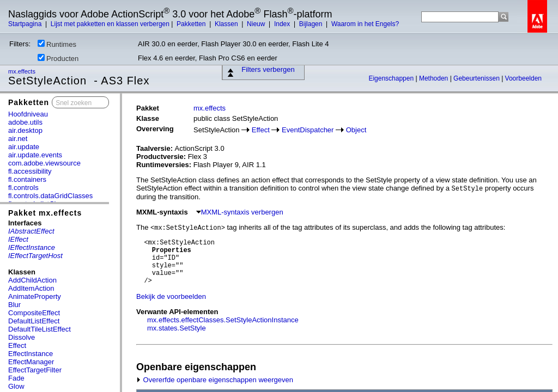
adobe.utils (25, 122)
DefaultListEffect (34, 321)
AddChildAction (32, 280)
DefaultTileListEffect (40, 329)
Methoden (435, 78)
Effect (17, 345)
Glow (16, 386)
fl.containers (27, 179)
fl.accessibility (30, 171)
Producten (58, 58)
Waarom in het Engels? (365, 24)
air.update (24, 147)
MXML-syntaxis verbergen (240, 212)
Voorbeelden (523, 78)
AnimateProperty (35, 296)
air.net (18, 139)
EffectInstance (31, 354)
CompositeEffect (34, 313)
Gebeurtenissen (477, 78)
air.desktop (25, 130)
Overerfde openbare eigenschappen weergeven (215, 380)
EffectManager (31, 362)
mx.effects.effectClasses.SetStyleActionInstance (223, 320)
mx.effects (23, 71)
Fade (16, 378)
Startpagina (26, 24)
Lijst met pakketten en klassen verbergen (110, 24)
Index (283, 24)
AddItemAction (31, 288)
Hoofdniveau (28, 114)
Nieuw (257, 24)
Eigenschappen (392, 78)
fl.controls (23, 188)
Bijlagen (312, 24)
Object (356, 130)
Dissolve (22, 337)
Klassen (227, 24)
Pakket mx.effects (45, 213)
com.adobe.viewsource (44, 163)
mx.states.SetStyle (177, 328)
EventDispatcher (308, 130)
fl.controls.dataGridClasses (50, 196)
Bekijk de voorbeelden (171, 296)
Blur (14, 305)
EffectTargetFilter (35, 370)
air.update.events (35, 155)
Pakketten (192, 24)
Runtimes (57, 44)
